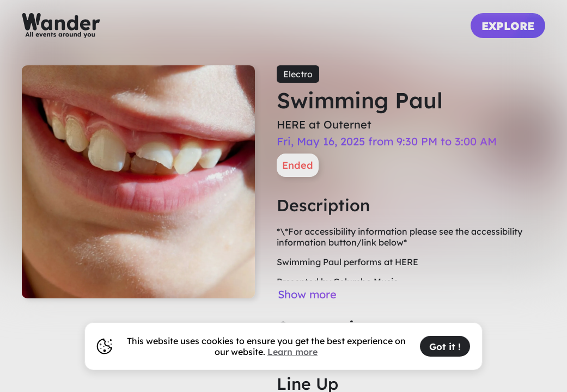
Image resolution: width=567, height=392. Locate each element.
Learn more (292, 352)
